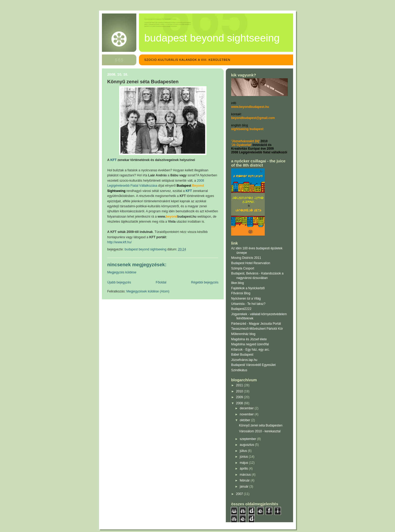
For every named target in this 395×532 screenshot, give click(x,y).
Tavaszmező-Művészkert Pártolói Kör (257, 329)
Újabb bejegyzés (119, 282)
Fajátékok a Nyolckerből (248, 288)
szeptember (248, 439)
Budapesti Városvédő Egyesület (253, 365)
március (246, 475)
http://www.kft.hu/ (119, 242)
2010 (240, 391)
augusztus (247, 445)
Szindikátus (239, 370)
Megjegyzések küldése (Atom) (148, 291)
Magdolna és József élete (249, 339)
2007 (240, 494)
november (247, 414)
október (246, 420)
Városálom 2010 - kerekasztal (260, 431)
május (244, 463)
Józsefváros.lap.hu (244, 360)
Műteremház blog (243, 334)
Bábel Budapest (242, 355)
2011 (240, 385)
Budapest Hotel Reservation (251, 263)
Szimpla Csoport (243, 268)
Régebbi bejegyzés (205, 282)
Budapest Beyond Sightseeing (212, 38)
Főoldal (161, 282)
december (247, 408)
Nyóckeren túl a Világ (246, 299)
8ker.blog (237, 283)
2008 (240, 403)
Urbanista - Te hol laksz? (248, 304)
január (245, 487)
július (244, 451)
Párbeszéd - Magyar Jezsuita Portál (256, 324)
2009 (240, 397)
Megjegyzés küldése (122, 272)
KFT (189, 191)
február (245, 480)
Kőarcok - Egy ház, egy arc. (250, 350)
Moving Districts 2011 (246, 258)
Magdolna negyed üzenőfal (250, 344)
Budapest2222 (241, 309)
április (244, 469)
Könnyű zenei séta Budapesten (261, 425)
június (244, 457)
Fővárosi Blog (241, 293)
